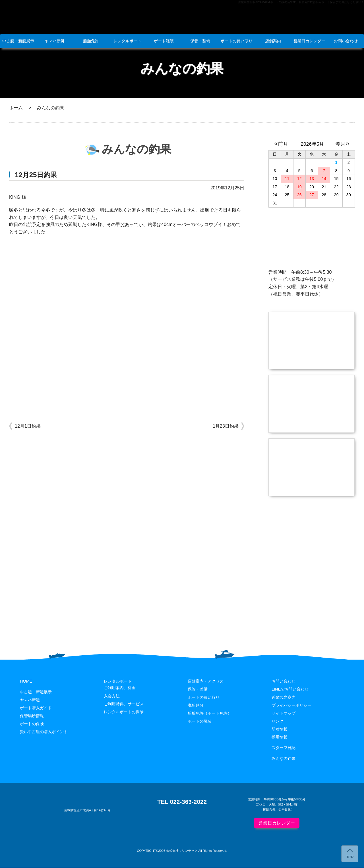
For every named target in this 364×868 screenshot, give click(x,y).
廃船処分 (196, 706)
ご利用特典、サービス (124, 704)
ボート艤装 (164, 41)
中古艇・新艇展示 (18, 41)
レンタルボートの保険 (124, 712)
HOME (26, 682)
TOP (350, 857)
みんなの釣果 (284, 759)
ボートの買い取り (237, 41)
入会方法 (112, 696)
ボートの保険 (32, 724)
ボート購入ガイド (36, 708)
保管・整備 (200, 41)
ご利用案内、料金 (120, 688)
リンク (278, 721)
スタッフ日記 (284, 748)
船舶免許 (91, 41)
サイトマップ (284, 714)
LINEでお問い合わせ (290, 690)
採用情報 (280, 737)
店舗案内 (273, 41)
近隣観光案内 (284, 698)
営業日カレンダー (309, 41)
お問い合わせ (346, 41)
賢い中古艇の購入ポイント (44, 732)
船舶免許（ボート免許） (210, 714)
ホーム (16, 108)
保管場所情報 (32, 716)
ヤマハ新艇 (55, 41)
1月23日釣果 (226, 426)
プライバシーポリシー (291, 706)
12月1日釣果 (28, 426)
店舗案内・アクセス (206, 682)
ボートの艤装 (200, 721)
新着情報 (280, 729)
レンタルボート (127, 41)
